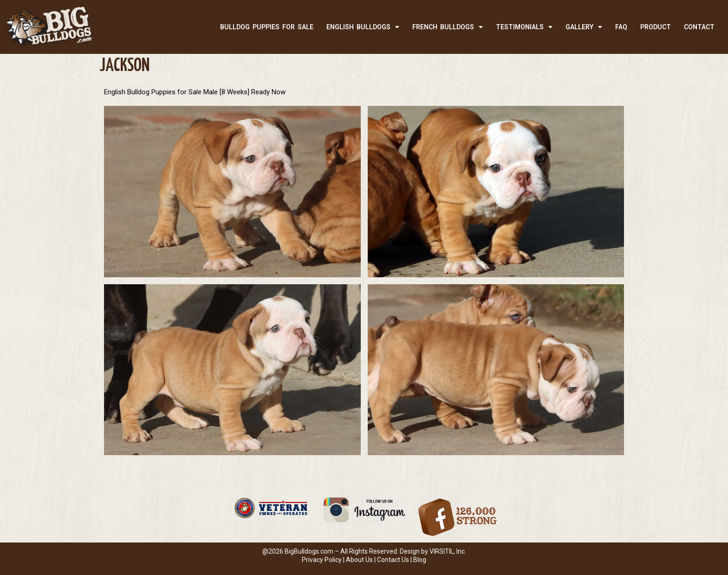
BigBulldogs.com (309, 551)
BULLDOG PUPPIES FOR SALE (267, 27)
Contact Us (393, 560)
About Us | (361, 560)
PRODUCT (656, 27)
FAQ (621, 27)
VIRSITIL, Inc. (448, 551)
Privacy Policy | (324, 560)
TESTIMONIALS (524, 27)
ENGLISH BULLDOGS (363, 27)
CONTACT (699, 27)
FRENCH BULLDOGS (448, 27)
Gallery (584, 27)
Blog (420, 560)
